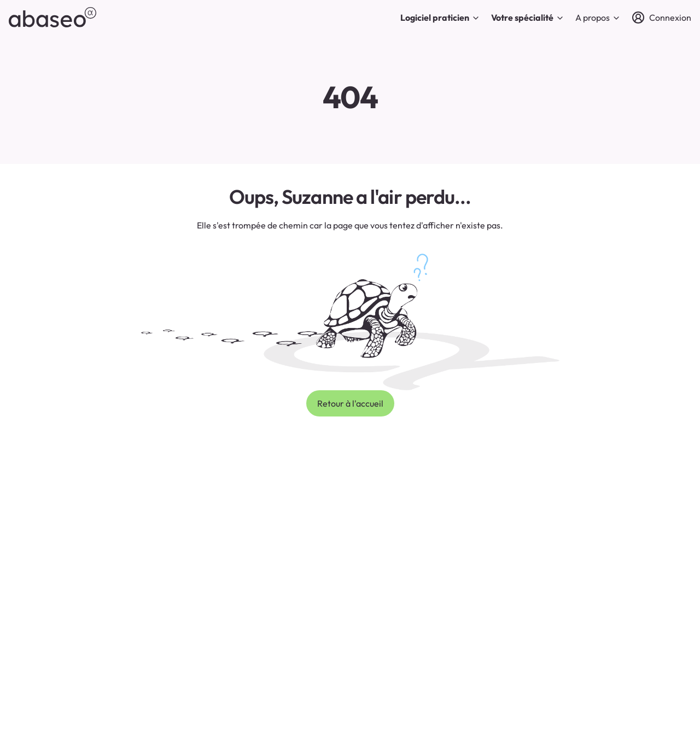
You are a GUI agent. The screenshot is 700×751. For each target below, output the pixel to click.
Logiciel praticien (440, 17)
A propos (598, 17)
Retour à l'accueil (350, 403)
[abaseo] (52, 17)
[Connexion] (661, 17)
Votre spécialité (528, 17)
